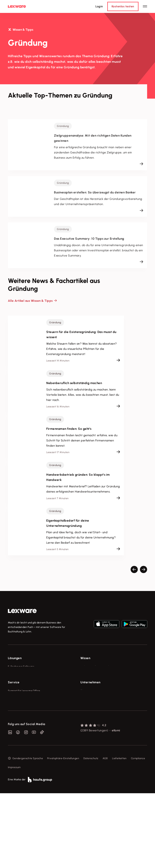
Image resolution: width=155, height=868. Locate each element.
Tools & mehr (88, 673)
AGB (105, 833)
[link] (22, 611)
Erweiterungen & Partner (23, 707)
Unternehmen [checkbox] (90, 717)
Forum (11, 766)
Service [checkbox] (14, 717)
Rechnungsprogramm (21, 673)
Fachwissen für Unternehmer (97, 667)
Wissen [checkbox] (85, 658)
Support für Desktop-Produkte (26, 759)
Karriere (85, 746)
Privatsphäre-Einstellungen (63, 833)
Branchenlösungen (19, 700)
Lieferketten (119, 833)
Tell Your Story (89, 687)
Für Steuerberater (18, 739)
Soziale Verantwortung (94, 739)
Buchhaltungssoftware (21, 680)
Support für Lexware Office (24, 726)
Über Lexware (89, 726)
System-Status (17, 732)
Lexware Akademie (92, 680)
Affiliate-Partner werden (22, 752)
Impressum (14, 842)
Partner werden (17, 746)
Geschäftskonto (17, 693)
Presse (84, 732)
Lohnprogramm (17, 687)
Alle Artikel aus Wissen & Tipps (30, 301)
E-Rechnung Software (21, 667)
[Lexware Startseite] (17, 6)
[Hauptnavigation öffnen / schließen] (145, 6)
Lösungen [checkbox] (15, 658)
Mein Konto (15, 772)
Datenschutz (91, 833)
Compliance (138, 833)
